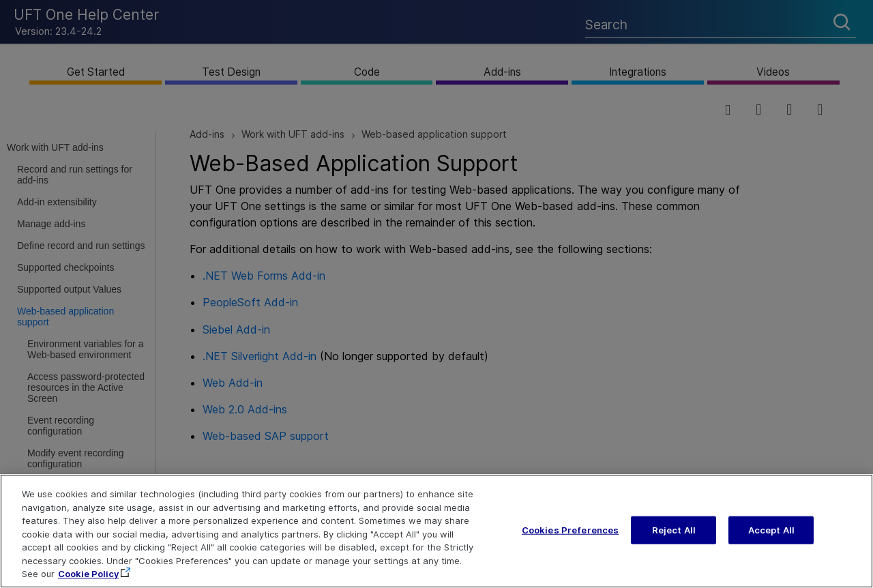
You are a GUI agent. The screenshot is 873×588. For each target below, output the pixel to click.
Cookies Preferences (570, 539)
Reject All (674, 539)
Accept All (771, 539)
